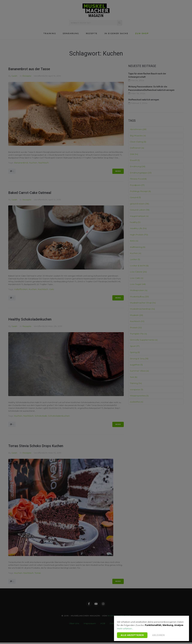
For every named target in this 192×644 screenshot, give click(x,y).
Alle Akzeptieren (132, 635)
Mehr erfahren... (125, 629)
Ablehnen (158, 635)
